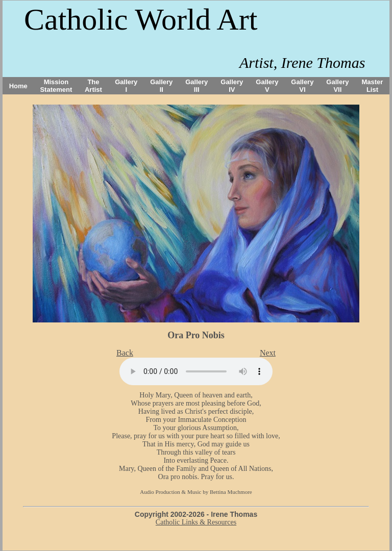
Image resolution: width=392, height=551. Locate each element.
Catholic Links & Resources (196, 522)
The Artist (93, 86)
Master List (373, 86)
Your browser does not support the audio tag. (196, 371)
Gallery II (161, 86)
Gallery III (197, 86)
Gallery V (267, 86)
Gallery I (126, 86)
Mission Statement (56, 86)
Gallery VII (337, 86)
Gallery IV (232, 86)
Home (18, 86)
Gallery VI (302, 86)
